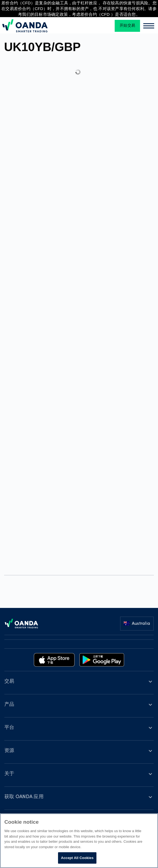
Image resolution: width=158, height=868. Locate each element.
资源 (9, 751)
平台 (9, 728)
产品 (9, 705)
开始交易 (127, 26)
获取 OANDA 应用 (24, 797)
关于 (9, 774)
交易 (9, 682)
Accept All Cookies (77, 858)
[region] (79, 841)
